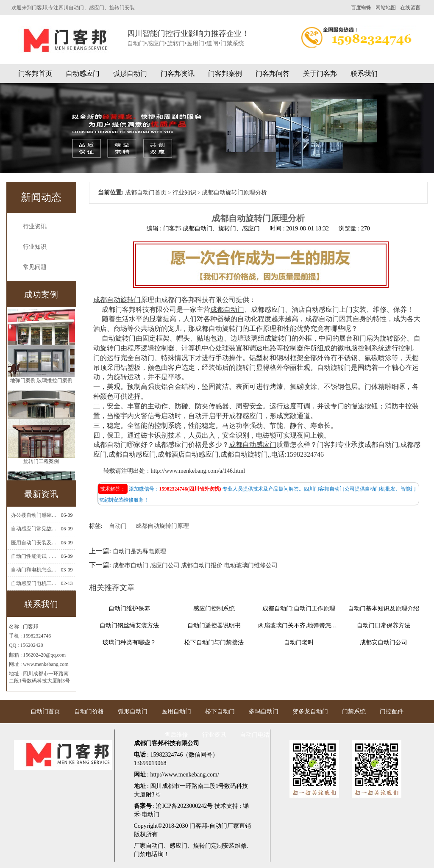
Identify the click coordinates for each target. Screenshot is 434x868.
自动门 (118, 526)
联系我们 (364, 73)
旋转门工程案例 (41, 461)
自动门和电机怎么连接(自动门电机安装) (35, 570)
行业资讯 (35, 226)
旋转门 (202, 846)
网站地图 (386, 8)
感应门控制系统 (214, 609)
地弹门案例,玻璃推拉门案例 (41, 380)
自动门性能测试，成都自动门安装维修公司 (35, 556)
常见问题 (35, 267)
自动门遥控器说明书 (214, 625)
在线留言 (410, 8)
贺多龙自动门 (310, 711)
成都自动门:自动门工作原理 (299, 609)
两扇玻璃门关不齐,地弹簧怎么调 (299, 625)
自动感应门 (83, 73)
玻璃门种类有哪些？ (129, 642)
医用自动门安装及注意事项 (35, 543)
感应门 (178, 846)
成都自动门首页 (146, 193)
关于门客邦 (320, 73)
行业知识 (35, 247)
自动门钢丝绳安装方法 (129, 625)
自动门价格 (89, 711)
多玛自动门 (264, 711)
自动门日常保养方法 (384, 625)
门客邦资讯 (178, 73)
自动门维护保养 (129, 609)
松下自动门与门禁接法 (214, 642)
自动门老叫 (299, 642)
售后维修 (176, 735)
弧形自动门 (130, 73)
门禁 (140, 854)
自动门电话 (255, 735)
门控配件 (392, 711)
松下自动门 (220, 711)
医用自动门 (176, 711)
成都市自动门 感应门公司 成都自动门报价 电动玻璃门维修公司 (195, 565)
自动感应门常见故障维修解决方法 (35, 529)
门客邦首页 (35, 73)
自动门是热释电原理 (139, 551)
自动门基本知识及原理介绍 (384, 609)
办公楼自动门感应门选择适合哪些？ (35, 515)
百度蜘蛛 (361, 8)
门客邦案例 (225, 73)
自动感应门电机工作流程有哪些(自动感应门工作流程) (35, 583)
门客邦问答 (273, 73)
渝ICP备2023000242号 (184, 806)
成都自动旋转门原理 (162, 526)
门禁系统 (354, 711)
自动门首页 (45, 711)
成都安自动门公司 (384, 642)
